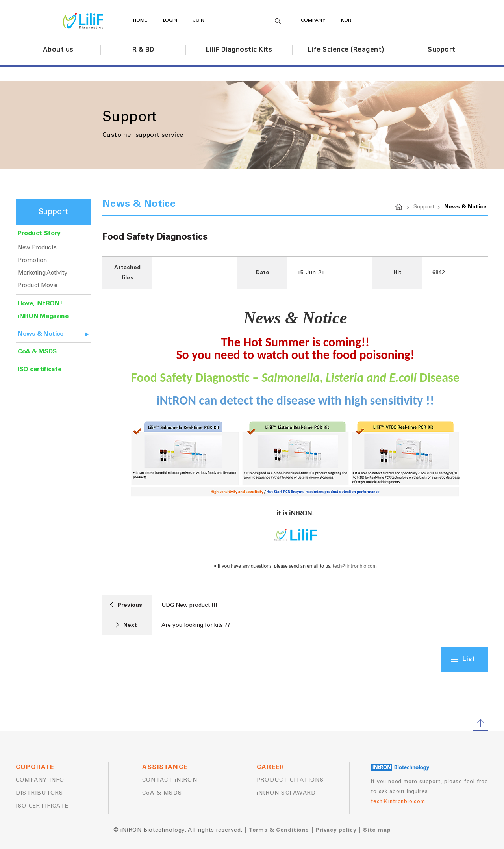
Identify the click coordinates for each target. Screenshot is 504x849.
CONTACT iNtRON (170, 780)
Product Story (39, 233)
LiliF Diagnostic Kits (239, 50)
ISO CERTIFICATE (42, 806)
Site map (377, 830)
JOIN (199, 20)
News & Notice (41, 334)
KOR (346, 20)
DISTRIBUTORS (39, 793)
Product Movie (38, 285)
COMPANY (313, 20)
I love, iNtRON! (40, 303)
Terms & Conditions (279, 830)
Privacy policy (336, 830)
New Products (37, 248)
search (278, 21)
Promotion (32, 260)
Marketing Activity (43, 273)
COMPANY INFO (40, 780)
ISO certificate (40, 369)
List (469, 659)
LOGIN (170, 20)
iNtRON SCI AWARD (286, 793)
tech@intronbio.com (355, 566)
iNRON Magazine (43, 316)
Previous (126, 605)
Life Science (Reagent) (346, 50)
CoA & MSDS (37, 351)
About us (58, 50)
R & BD (143, 50)
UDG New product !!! (189, 605)
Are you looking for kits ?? (196, 625)
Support (442, 50)
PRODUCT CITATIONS (290, 780)
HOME (140, 20)
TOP (481, 723)
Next (126, 625)
